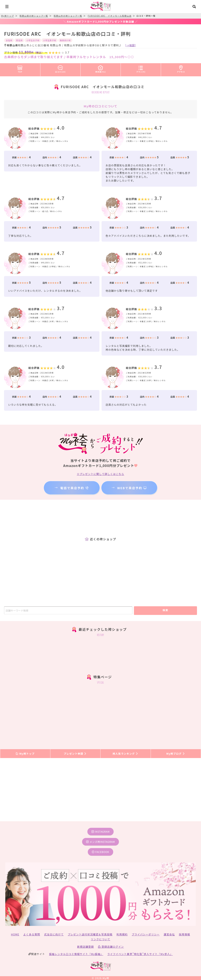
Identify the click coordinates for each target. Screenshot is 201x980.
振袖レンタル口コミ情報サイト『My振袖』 (76, 954)
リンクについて (100, 939)
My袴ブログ (176, 753)
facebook (100, 852)
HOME (15, 934)
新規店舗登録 (85, 946)
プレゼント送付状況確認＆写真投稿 (90, 934)
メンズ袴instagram (100, 842)
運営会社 (169, 934)
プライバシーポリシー (146, 934)
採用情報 (184, 934)
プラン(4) (141, 68)
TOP (20, 68)
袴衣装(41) (101, 68)
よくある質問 (32, 934)
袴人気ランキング (125, 753)
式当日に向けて (54, 934)
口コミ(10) (61, 68)
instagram (100, 831)
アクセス (181, 68)
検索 (166, 610)
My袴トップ (25, 753)
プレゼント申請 (75, 753)
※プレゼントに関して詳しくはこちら (100, 474)
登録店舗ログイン (111, 946)
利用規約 (122, 934)
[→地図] (131, 45)
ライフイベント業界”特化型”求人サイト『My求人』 (140, 954)
